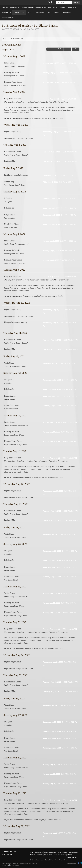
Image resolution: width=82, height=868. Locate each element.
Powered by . (6, 865)
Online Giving (67, 12)
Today (60, 49)
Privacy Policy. (15, 865)
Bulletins (62, 8)
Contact (49, 12)
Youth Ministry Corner (8, 17)
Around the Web (39, 12)
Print (76, 49)
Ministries (71, 8)
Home (3, 8)
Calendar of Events (19, 12)
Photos (30, 12)
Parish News (5, 12)
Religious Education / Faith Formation (32, 8)
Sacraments (13, 8)
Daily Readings (52, 8)
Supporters (57, 12)
